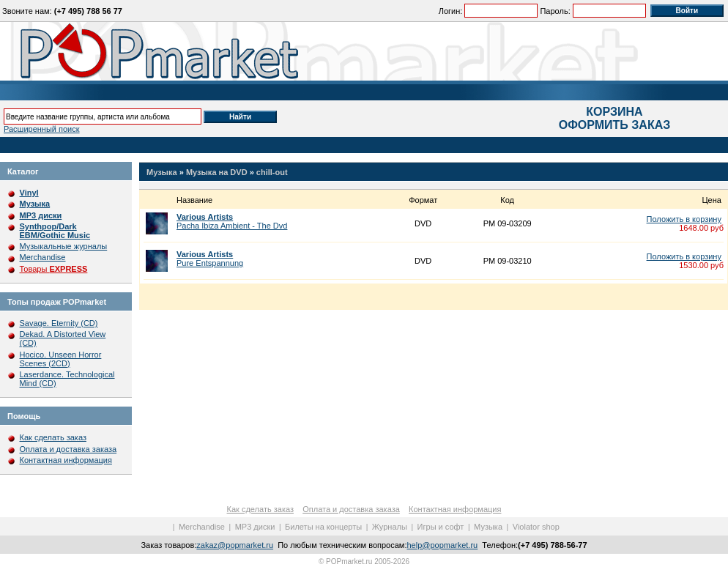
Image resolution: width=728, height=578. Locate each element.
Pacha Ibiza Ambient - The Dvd (232, 221)
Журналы (390, 527)
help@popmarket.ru (442, 545)
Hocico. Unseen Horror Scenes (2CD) (61, 359)
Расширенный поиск (42, 129)
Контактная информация (66, 460)
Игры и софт (441, 527)
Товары (54, 269)
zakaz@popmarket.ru (235, 545)
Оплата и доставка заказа (68, 449)
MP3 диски (255, 527)
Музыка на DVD (217, 172)
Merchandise (43, 257)
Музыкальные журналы (64, 246)
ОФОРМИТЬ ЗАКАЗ (614, 125)
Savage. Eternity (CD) (59, 323)
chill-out (272, 172)
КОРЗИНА (614, 112)
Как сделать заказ (53, 437)
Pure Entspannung (210, 259)
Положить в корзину (684, 219)
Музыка (162, 172)
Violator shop (536, 527)
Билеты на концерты (323, 527)
